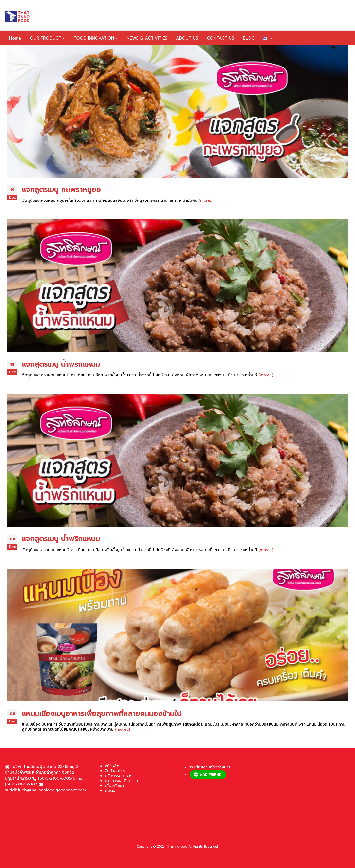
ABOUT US (187, 38)
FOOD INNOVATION (94, 38)
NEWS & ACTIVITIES (147, 38)
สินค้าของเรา (116, 771)
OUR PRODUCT (45, 38)
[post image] (177, 111)
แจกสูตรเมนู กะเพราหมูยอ (62, 190)
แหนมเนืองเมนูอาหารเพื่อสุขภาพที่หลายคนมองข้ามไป (102, 713)
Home (15, 38)
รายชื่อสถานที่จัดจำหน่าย (210, 767)
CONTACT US (221, 38)
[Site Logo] (17, 17)
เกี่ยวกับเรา (114, 786)
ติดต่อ (110, 791)
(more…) (206, 200)
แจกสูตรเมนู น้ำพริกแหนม (61, 364)
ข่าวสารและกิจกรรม (121, 781)
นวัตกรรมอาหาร (118, 776)
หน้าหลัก (112, 766)
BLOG (249, 38)
